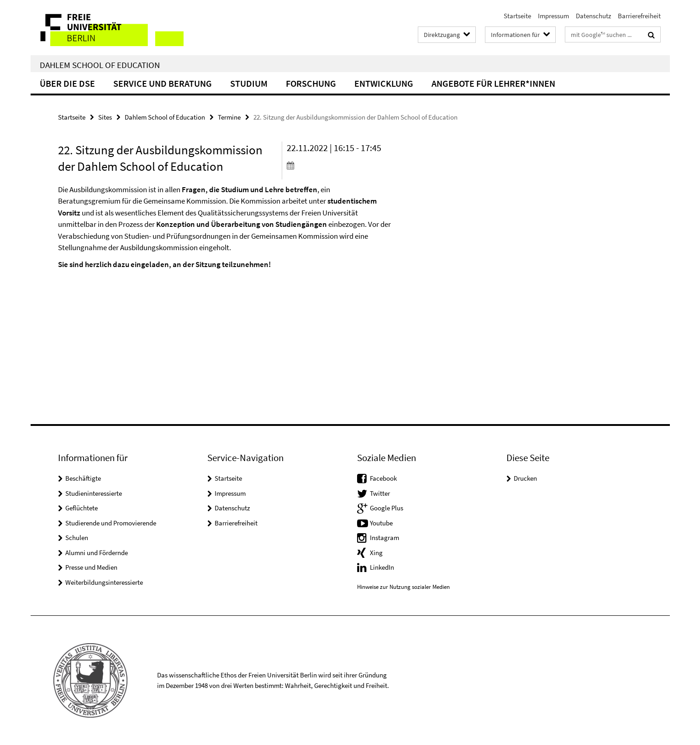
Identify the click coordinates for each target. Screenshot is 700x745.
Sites (105, 117)
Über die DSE (67, 83)
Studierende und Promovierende (111, 523)
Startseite (517, 16)
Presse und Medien (91, 567)
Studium (249, 83)
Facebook (383, 478)
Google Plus (387, 508)
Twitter (380, 493)
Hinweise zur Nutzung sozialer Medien (403, 587)
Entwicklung (384, 83)
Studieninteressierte (94, 493)
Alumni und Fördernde (97, 553)
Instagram (384, 538)
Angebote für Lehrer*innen (493, 83)
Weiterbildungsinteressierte (104, 582)
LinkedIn (382, 567)
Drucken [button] (525, 478)
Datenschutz (593, 16)
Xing (376, 553)
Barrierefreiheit (639, 16)
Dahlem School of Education (100, 65)
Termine (229, 117)
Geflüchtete (82, 508)
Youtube (381, 523)
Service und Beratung (163, 83)
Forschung (311, 83)
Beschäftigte (83, 478)
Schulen (77, 538)
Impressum (553, 16)
